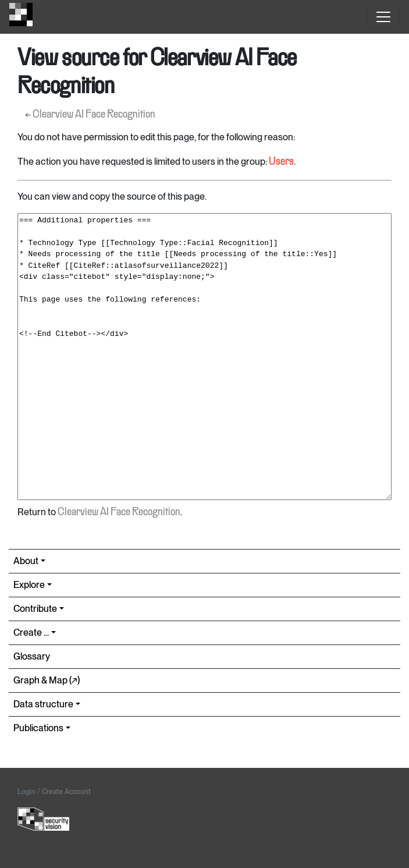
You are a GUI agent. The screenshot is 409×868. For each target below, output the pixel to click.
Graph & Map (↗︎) (47, 680)
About (26, 561)
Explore (29, 585)
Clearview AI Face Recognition (94, 115)
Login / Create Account (54, 792)
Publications (38, 728)
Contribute (35, 609)
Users (281, 162)
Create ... (31, 633)
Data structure (43, 704)
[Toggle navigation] (383, 17)
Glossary (32, 656)
